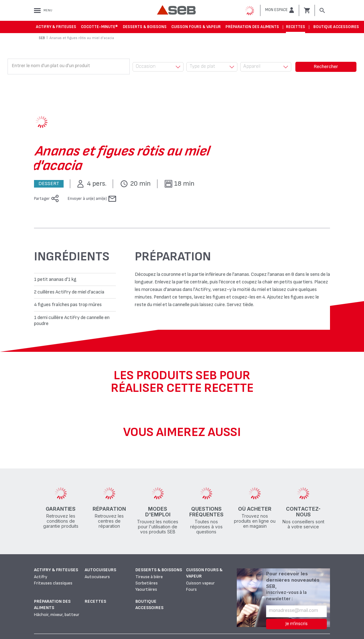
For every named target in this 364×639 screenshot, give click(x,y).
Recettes (296, 27)
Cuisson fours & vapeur (196, 27)
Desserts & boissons (145, 27)
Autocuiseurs (100, 570)
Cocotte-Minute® (99, 27)
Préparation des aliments (252, 27)
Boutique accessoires (336, 27)
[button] (280, 10)
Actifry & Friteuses (56, 27)
